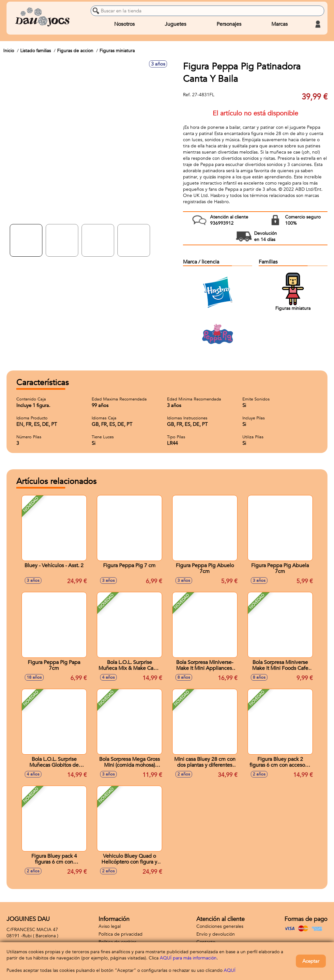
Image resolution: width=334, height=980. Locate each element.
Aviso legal (110, 926)
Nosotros (124, 24)
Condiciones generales (220, 926)
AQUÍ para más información (188, 958)
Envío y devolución (216, 934)
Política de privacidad (121, 934)
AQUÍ (230, 970)
